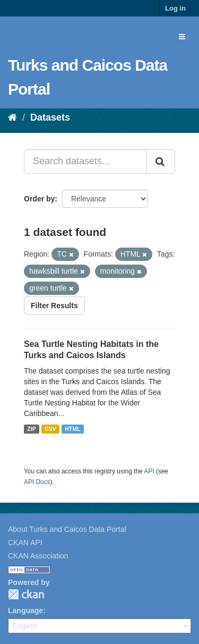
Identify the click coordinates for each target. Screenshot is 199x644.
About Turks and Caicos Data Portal (67, 529)
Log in (175, 8)
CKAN (26, 594)
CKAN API (25, 543)
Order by (39, 199)
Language (25, 611)
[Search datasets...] (85, 162)
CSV (50, 429)
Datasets (50, 117)
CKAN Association (38, 556)
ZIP (31, 429)
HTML (72, 429)
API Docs (37, 482)
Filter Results (54, 306)
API (149, 471)
